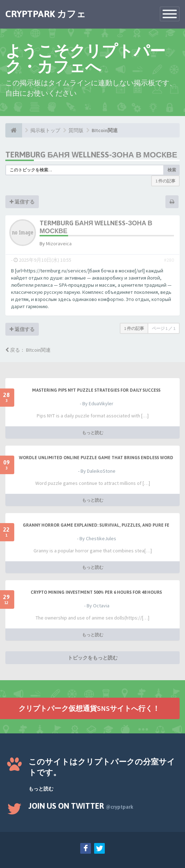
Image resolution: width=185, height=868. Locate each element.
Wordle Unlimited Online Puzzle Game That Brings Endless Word (96, 458)
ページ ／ (164, 328)
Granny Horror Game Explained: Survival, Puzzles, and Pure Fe (96, 525)
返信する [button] (22, 202)
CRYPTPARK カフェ (46, 14)
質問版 (76, 130)
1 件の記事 (165, 181)
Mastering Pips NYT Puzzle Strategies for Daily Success (96, 390)
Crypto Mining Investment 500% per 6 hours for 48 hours (96, 592)
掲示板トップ (45, 130)
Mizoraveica (59, 244)
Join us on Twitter (81, 806)
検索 (172, 170)
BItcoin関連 (105, 130)
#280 (169, 260)
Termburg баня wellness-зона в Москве (91, 155)
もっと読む (93, 433)
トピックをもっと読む (93, 658)
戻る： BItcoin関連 (28, 350)
